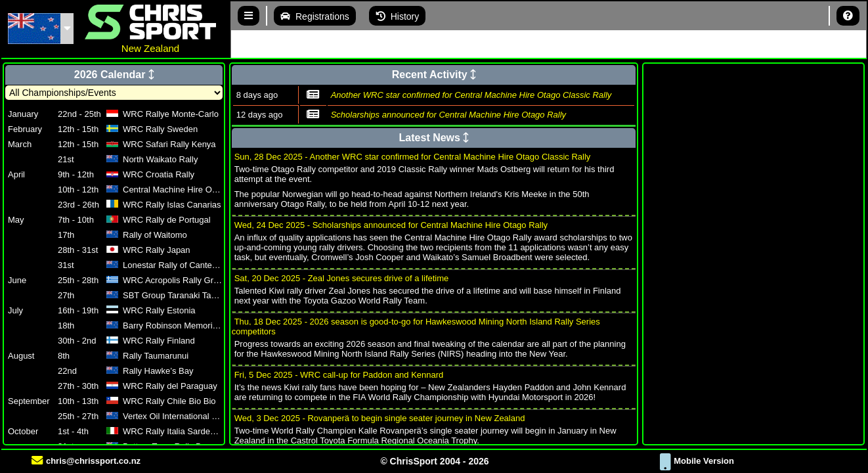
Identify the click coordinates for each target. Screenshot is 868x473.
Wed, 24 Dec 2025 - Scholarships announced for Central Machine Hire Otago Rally (391, 225)
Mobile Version (697, 461)
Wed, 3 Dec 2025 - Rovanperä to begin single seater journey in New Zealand (380, 418)
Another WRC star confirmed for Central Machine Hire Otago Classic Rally (471, 95)
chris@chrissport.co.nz (86, 461)
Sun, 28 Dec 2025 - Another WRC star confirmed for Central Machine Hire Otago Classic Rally (413, 157)
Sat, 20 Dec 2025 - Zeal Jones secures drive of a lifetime (342, 278)
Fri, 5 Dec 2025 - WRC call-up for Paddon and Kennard (339, 375)
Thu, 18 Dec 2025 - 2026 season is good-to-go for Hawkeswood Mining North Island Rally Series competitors (416, 327)
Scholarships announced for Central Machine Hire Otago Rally (448, 115)
